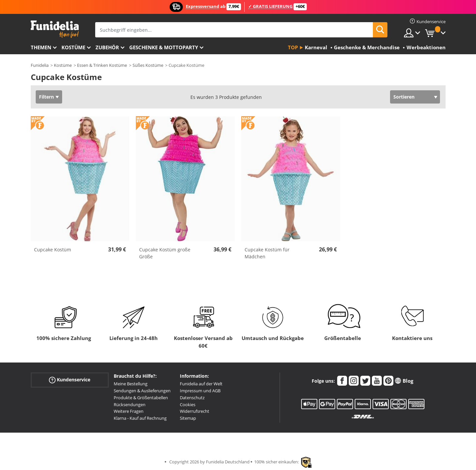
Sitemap (188, 418)
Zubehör (107, 47)
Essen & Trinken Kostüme (102, 65)
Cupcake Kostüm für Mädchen (267, 253)
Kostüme (73, 47)
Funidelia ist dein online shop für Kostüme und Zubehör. (55, 29)
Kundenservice (70, 380)
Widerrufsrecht (195, 411)
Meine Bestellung (131, 384)
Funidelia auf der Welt (201, 384)
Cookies (188, 405)
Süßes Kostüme (148, 65)
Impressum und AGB (200, 391)
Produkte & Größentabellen (141, 398)
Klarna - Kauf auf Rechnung (140, 418)
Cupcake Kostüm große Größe (165, 253)
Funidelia (40, 65)
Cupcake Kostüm (53, 250)
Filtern (46, 97)
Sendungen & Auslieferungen (142, 391)
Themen (41, 47)
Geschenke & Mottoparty (164, 47)
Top (293, 47)
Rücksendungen (130, 405)
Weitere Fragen (129, 411)
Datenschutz (192, 398)
